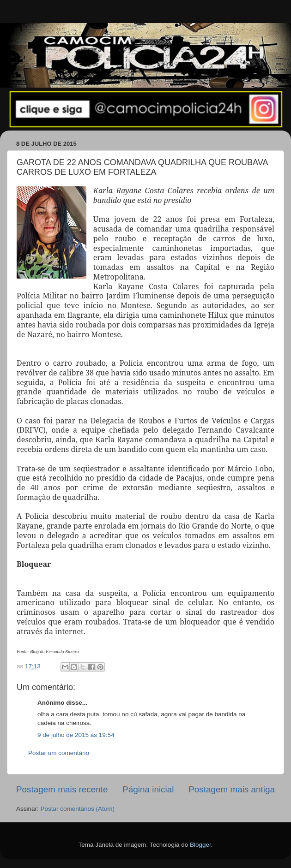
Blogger (200, 845)
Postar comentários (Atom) (78, 809)
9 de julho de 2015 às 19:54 (76, 735)
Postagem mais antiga (232, 789)
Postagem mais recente (62, 789)
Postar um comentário (59, 753)
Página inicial (148, 789)
